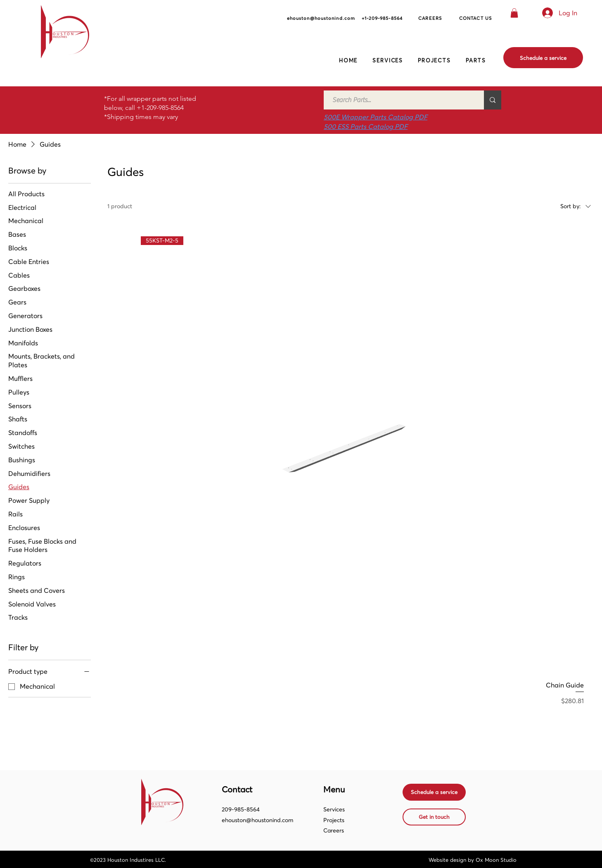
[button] (514, 13)
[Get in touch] (434, 817)
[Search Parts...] (399, 100)
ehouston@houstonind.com (257, 820)
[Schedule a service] (543, 58)
